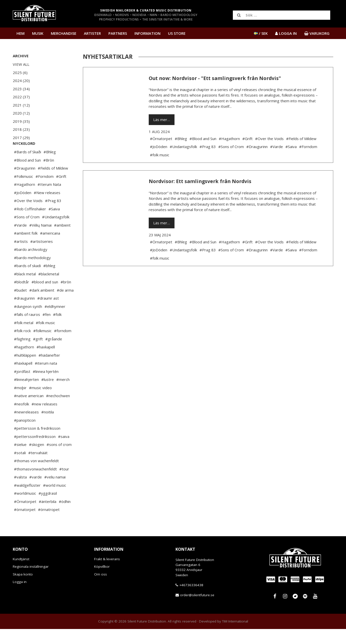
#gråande (54, 354)
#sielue (20, 459)
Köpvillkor (102, 581)
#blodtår (22, 297)
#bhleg (49, 281)
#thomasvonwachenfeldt (35, 484)
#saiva (64, 451)
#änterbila (48, 516)
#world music (55, 500)
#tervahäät (38, 468)
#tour (64, 484)
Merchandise (64, 33)
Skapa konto (23, 589)
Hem (21, 33)
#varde (36, 492)
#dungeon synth (28, 321)
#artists (21, 256)
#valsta (20, 492)
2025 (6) (20, 73)
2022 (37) (21, 97)
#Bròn (49, 175)
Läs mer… (162, 120)
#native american (29, 411)
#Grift (61, 191)
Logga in (20, 597)
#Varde (20, 240)
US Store (177, 33)
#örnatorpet (25, 524)
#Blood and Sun (27, 175)
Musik (38, 33)
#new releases (44, 419)
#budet (20, 305)
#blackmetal (49, 289)
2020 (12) (21, 113)
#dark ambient (42, 305)
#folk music (45, 338)
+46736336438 (191, 600)
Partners (118, 33)
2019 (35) (21, 121)
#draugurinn (24, 313)
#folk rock (22, 346)
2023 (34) (21, 89)
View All (21, 64)
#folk (57, 329)
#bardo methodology (32, 273)
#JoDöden (23, 208)
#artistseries (42, 256)
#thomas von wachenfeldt (36, 476)
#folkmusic (42, 346)
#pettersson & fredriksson (37, 443)
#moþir (20, 403)
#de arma (65, 305)
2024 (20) (21, 81)
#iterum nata (46, 378)
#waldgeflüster (27, 500)
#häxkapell (23, 378)
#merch (63, 394)
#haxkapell (46, 362)
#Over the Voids (28, 216)
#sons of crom (59, 459)
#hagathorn (24, 362)
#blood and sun (45, 297)
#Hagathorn (25, 199)
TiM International (235, 636)
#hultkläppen (25, 370)
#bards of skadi (27, 281)
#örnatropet (49, 524)
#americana (50, 248)
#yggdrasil (48, 508)
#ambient (62, 240)
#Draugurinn (25, 183)
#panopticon (25, 435)
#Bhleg (50, 167)
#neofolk (22, 419)
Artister (92, 33)
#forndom (63, 346)
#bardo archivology (31, 264)
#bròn (66, 297)
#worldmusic (25, 508)
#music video (40, 403)
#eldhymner (55, 321)
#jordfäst (22, 386)
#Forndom (45, 191)
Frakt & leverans (107, 574)
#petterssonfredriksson (35, 451)
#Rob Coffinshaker (30, 224)
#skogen (37, 459)
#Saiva (54, 224)
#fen (47, 329)
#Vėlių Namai (40, 240)
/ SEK (261, 33)
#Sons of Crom (27, 232)
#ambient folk (26, 248)
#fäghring (22, 354)
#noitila (48, 427)
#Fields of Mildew (53, 183)
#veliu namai (55, 492)
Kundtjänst (21, 574)
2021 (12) (21, 105)
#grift (38, 354)
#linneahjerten (26, 394)
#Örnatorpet (25, 516)
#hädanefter (49, 370)
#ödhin (65, 516)
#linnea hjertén (46, 386)
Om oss (101, 589)
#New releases (47, 208)
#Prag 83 (53, 216)
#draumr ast (48, 313)
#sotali (20, 468)
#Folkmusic (24, 191)
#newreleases (26, 427)
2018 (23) (21, 129)
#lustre (48, 394)
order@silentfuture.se (197, 610)
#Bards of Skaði (28, 167)
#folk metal (24, 338)
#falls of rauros (27, 329)
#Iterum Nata (49, 199)
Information (147, 33)
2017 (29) (21, 138)
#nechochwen (58, 411)
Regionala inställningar (31, 581)
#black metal (25, 289)
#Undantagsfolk (56, 232)
